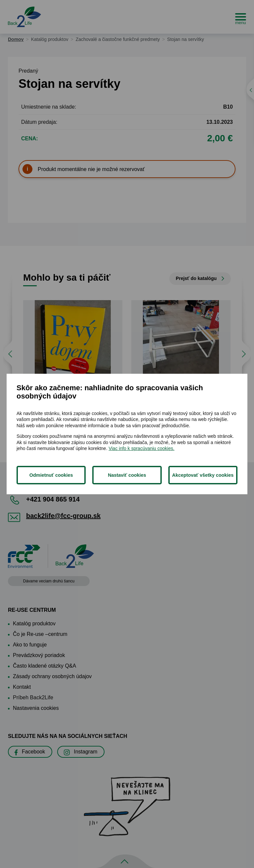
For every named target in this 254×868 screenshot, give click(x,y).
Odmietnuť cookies (51, 475)
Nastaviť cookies (127, 475)
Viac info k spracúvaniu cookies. (141, 448)
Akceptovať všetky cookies (203, 475)
